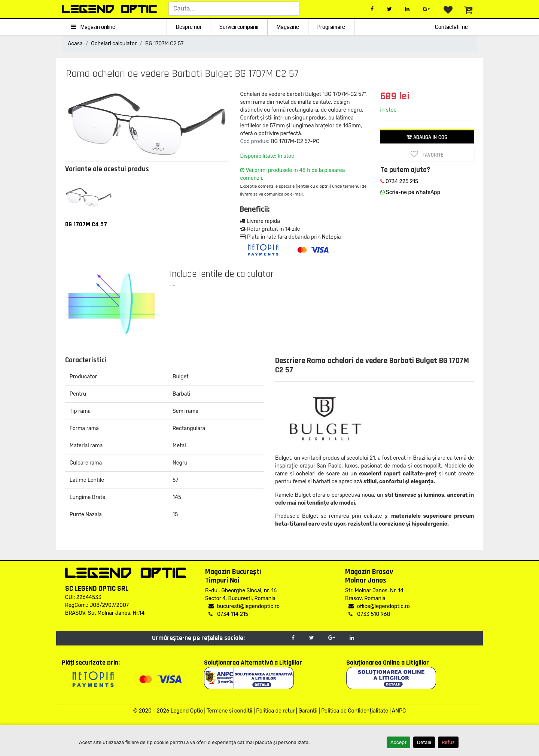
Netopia (331, 237)
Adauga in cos (427, 137)
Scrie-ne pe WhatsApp (410, 192)
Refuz (448, 742)
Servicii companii (239, 27)
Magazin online (93, 27)
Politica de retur (275, 711)
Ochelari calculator (114, 44)
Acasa (75, 44)
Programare (331, 27)
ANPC (399, 711)
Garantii (308, 711)
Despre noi (188, 27)
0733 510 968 (369, 614)
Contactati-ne (451, 27)
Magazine (288, 27)
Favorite (427, 154)
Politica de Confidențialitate (355, 711)
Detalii (424, 742)
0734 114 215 (228, 614)
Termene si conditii (229, 711)
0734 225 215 (399, 182)
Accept (398, 742)
